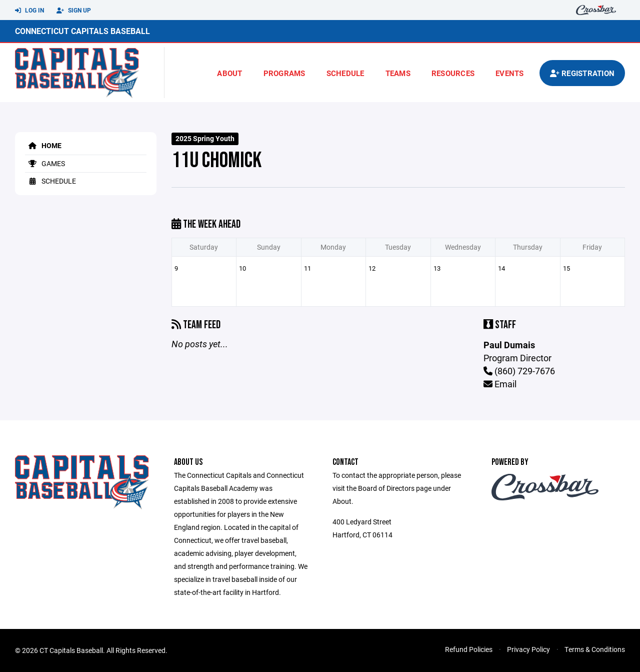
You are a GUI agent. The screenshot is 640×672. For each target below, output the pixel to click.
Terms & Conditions (595, 649)
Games (45, 163)
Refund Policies (469, 649)
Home (43, 145)
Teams (398, 73)
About (229, 73)
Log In (29, 11)
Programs (284, 73)
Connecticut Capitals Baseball (82, 31)
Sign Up (74, 11)
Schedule (345, 73)
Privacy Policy (528, 649)
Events (510, 73)
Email (500, 384)
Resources (453, 73)
